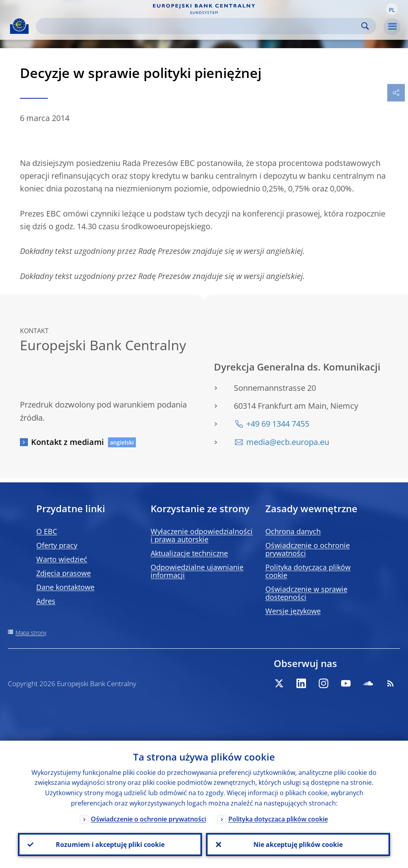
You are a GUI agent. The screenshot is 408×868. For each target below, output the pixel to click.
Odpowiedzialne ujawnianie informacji (197, 571)
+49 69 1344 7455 (278, 424)
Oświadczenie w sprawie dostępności (306, 593)
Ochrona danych (293, 531)
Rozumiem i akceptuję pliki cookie (110, 845)
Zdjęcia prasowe (64, 573)
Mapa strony (31, 633)
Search (365, 26)
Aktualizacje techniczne (189, 553)
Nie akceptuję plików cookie (298, 845)
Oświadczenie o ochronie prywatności (308, 549)
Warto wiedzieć (62, 559)
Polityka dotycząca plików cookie (308, 571)
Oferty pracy (57, 545)
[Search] (200, 26)
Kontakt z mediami (68, 442)
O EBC (47, 531)
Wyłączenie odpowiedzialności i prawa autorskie (202, 535)
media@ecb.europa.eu (288, 442)
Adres (46, 601)
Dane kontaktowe (65, 587)
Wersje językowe (293, 611)
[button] (392, 9)
